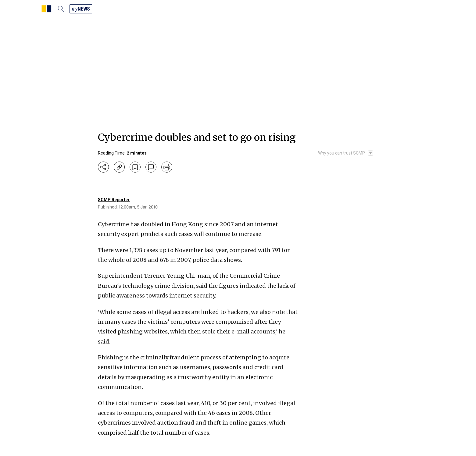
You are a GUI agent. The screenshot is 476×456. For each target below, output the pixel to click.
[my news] (81, 9)
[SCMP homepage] (47, 9)
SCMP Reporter (114, 200)
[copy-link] (119, 167)
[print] (167, 167)
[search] (61, 9)
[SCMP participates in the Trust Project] (346, 153)
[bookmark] (135, 167)
